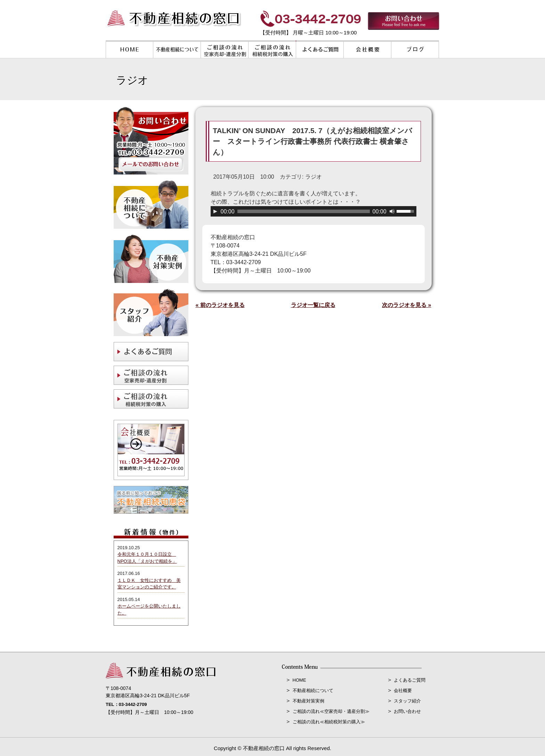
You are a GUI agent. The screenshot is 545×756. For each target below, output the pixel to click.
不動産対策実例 (308, 701)
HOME (299, 680)
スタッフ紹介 (407, 701)
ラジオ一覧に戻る (313, 305)
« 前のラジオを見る (220, 305)
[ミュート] (392, 211)
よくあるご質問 (410, 680)
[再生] (215, 211)
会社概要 (403, 690)
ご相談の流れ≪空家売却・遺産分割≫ (331, 711)
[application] (314, 211)
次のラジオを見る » (406, 305)
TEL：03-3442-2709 (126, 704)
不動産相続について (313, 690)
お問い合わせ (407, 711)
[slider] (304, 211)
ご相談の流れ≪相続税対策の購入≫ (329, 722)
